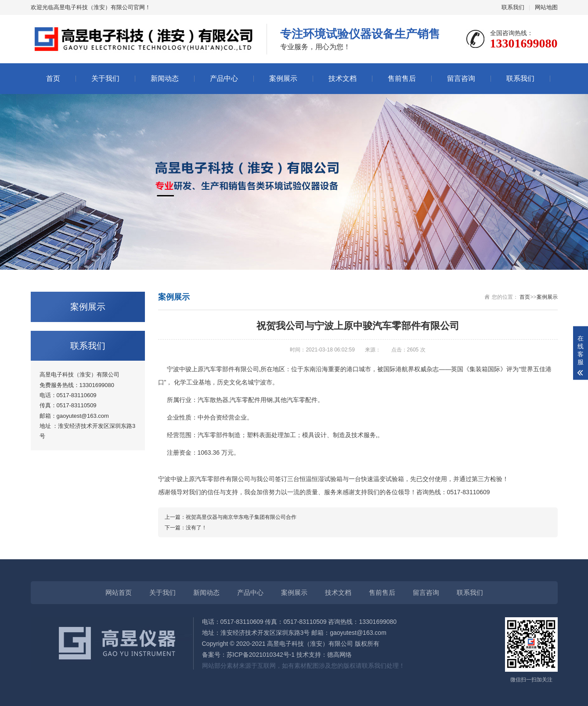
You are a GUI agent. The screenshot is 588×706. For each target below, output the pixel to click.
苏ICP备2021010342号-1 (261, 655)
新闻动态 (165, 78)
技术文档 (343, 78)
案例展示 (283, 78)
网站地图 (546, 7)
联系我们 (513, 7)
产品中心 (224, 78)
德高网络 (339, 655)
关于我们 (105, 78)
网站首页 (119, 592)
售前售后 (402, 78)
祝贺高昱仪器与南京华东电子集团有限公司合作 (241, 517)
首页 (53, 78)
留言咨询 (461, 78)
